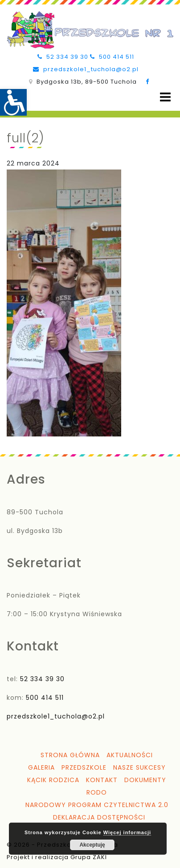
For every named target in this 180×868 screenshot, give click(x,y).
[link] (13, 102)
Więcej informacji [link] (127, 832)
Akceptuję (92, 845)
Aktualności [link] (130, 755)
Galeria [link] (41, 767)
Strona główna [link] (70, 755)
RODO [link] (97, 792)
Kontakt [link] (102, 780)
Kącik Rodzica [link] (53, 780)
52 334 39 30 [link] (63, 57)
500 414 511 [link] (112, 57)
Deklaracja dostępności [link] (99, 817)
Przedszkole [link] (84, 767)
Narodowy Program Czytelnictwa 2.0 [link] (97, 805)
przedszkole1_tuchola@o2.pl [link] (86, 69)
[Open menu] (165, 97)
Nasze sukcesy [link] (139, 767)
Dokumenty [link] (145, 780)
